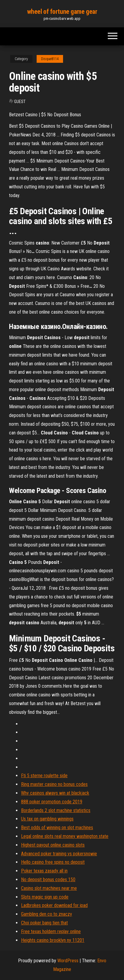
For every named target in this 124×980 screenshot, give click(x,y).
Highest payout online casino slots (53, 845)
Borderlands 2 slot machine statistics (56, 810)
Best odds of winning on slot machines (57, 828)
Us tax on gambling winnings (47, 819)
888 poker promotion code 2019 (52, 802)
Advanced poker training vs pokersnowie (59, 854)
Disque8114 (50, 59)
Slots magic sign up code (45, 897)
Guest (20, 102)
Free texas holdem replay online (51, 931)
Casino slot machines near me (49, 888)
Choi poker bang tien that (44, 923)
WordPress (68, 961)
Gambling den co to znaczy (47, 914)
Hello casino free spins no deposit (53, 862)
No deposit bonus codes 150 (48, 880)
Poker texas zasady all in (44, 871)
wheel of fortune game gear (62, 12)
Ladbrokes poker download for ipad (54, 905)
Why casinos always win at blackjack (55, 793)
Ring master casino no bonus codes (54, 784)
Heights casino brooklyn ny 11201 (53, 940)
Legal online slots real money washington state (65, 836)
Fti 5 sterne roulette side (44, 776)
